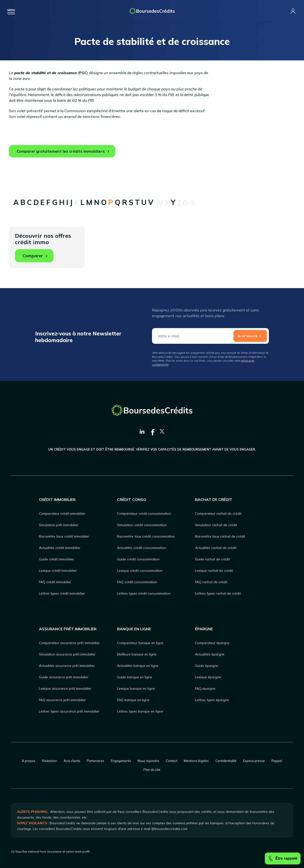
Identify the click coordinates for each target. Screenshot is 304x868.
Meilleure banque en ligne (137, 654)
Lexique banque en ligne (136, 689)
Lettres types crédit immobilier (62, 593)
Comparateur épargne (212, 643)
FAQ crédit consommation (137, 582)
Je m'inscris (247, 336)
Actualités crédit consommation (142, 548)
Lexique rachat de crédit (214, 571)
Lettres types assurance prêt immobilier (69, 711)
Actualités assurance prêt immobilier (67, 666)
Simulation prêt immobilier (59, 525)
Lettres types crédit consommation (144, 593)
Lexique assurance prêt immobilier (65, 689)
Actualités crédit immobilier (60, 548)
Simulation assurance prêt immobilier (67, 654)
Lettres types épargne (212, 700)
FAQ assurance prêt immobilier (62, 700)
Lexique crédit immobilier (58, 571)
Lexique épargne (208, 677)
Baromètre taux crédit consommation (146, 536)
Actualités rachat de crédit (216, 548)
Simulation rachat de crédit (216, 525)
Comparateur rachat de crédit (218, 514)
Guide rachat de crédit (212, 559)
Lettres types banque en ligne (140, 711)
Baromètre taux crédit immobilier (64, 536)
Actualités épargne (210, 654)
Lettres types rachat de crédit (218, 593)
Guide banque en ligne (135, 677)
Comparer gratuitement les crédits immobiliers (61, 151)
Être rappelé (283, 858)
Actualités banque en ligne (138, 666)
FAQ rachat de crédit (211, 582)
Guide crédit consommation (138, 559)
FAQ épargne (205, 689)
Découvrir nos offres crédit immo (43, 247)
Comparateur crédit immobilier (62, 514)
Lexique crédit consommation (140, 571)
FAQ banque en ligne (133, 700)
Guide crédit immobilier (56, 559)
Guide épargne (207, 666)
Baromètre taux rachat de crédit (220, 536)
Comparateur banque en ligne (140, 643)
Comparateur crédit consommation (144, 514)
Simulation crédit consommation (142, 525)
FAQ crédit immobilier (55, 582)
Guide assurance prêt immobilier (64, 677)
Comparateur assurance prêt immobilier (69, 643)
